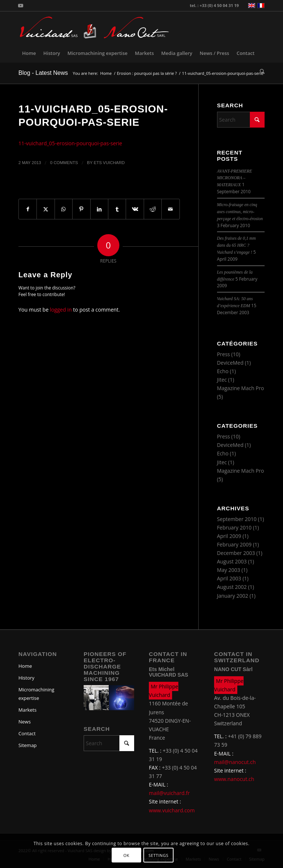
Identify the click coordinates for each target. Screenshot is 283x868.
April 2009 (229, 536)
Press (223, 354)
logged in (61, 310)
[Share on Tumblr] (117, 209)
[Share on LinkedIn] (99, 209)
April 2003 (229, 578)
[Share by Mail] (171, 209)
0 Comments (64, 163)
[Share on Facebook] (28, 209)
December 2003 (236, 553)
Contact (27, 733)
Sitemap (28, 745)
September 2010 (237, 519)
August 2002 (232, 587)
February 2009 (234, 544)
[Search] (260, 72)
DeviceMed (230, 363)
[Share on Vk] (135, 209)
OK (126, 855)
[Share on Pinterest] (81, 209)
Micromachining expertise (36, 694)
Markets (27, 710)
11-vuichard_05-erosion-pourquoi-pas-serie (70, 143)
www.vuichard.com (172, 810)
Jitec (222, 380)
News (25, 722)
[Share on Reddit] (153, 209)
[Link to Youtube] (21, 6)
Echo (223, 371)
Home (25, 666)
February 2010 (234, 527)
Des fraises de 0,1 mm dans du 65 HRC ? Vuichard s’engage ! (236, 245)
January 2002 (233, 596)
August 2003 (232, 561)
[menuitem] (29, 53)
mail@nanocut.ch (235, 762)
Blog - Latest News (43, 73)
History (26, 678)
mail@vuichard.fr (169, 793)
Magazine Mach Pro (241, 388)
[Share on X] (46, 209)
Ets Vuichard (109, 163)
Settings (158, 855)
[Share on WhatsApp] (64, 209)
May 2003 (229, 570)
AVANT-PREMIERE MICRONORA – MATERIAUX (235, 178)
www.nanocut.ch (234, 779)
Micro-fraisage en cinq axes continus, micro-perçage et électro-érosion (240, 212)
